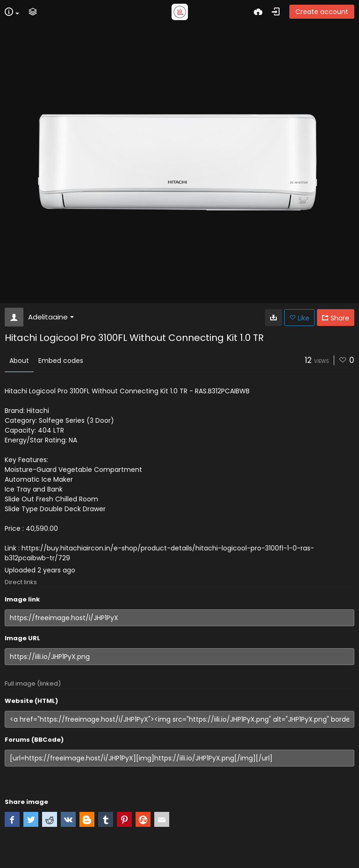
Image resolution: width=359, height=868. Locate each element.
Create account (322, 12)
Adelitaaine (51, 317)
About (19, 361)
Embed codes (61, 361)
